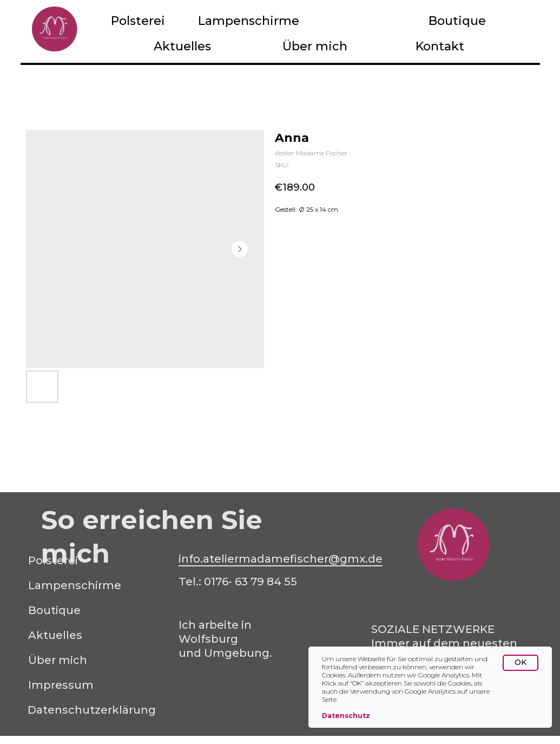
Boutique (457, 21)
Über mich (315, 46)
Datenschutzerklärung (92, 710)
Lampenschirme (249, 21)
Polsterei (138, 21)
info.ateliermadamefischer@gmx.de (281, 559)
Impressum (61, 685)
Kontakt (440, 46)
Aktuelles (182, 46)
